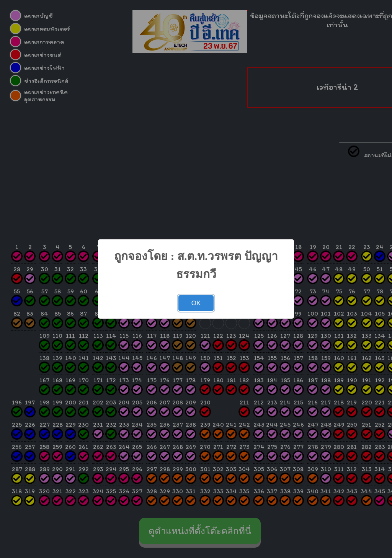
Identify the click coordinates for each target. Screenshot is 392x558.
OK (196, 303)
